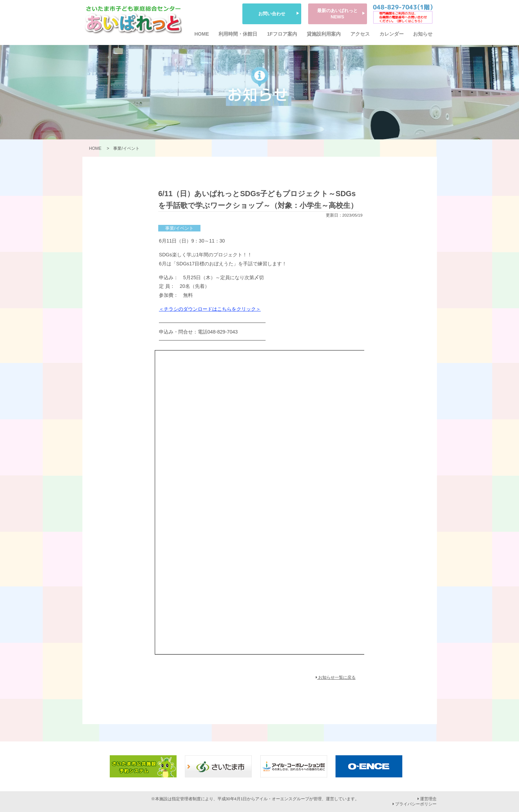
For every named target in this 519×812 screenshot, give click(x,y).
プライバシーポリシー (415, 804)
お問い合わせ (272, 14)
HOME (202, 34)
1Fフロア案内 (282, 34)
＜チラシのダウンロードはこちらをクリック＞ (210, 309)
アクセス (360, 34)
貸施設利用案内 (324, 34)
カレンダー (392, 34)
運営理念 (427, 799)
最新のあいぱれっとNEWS (337, 14)
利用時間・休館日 (238, 34)
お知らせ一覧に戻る (336, 677)
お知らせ (423, 34)
